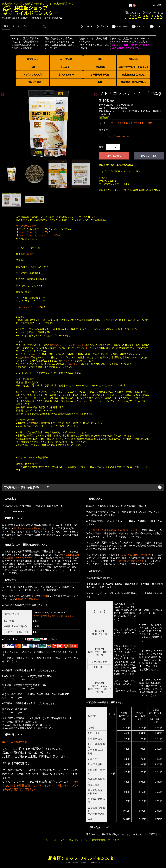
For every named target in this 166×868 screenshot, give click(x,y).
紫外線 (28, 357)
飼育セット (33, 59)
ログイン (156, 26)
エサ (66, 82)
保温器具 (133, 59)
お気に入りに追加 (149, 156)
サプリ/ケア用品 (33, 82)
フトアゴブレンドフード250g (34, 232)
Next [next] (95, 94)
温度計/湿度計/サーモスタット (133, 67)
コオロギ (31, 354)
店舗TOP (86, 26)
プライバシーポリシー (78, 840)
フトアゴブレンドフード (28, 226)
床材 (33, 67)
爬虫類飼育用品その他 (133, 75)
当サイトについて (55, 840)
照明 (100, 59)
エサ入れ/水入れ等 (33, 75)
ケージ (136, 348)
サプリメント (67, 361)
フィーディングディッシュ (73, 345)
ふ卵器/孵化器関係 (100, 75)
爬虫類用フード (31, 254)
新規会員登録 (120, 26)
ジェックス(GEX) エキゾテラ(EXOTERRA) (131, 123)
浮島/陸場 (100, 67)
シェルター (66, 67)
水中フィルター (66, 75)
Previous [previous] (2, 94)
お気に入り (139, 26)
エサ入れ (54, 345)
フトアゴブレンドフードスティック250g (39, 235)
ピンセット (74, 364)
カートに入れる (114, 156)
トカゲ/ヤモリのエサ (119, 137)
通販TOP (102, 26)
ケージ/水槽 (66, 59)
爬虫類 (30, 423)
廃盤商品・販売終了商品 (133, 82)
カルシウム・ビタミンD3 (29, 307)
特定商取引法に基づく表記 (105, 840)
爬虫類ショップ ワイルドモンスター (83, 858)
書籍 (100, 82)
